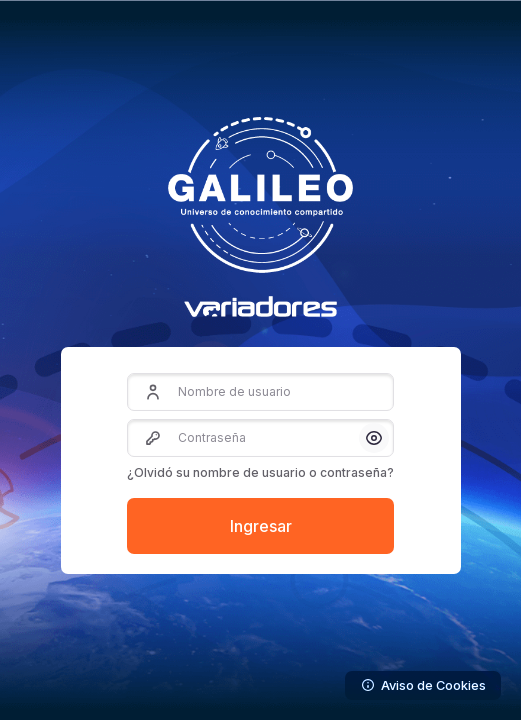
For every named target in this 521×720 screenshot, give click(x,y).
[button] (374, 438)
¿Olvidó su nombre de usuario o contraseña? (260, 472)
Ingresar (261, 526)
